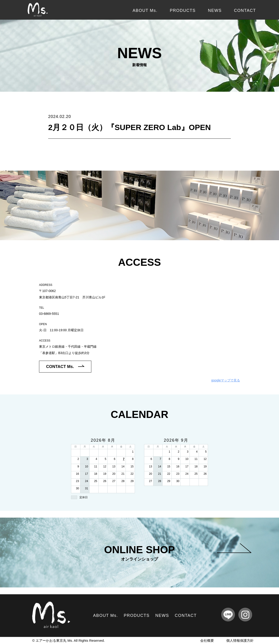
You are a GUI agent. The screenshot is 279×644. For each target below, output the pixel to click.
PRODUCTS (183, 10)
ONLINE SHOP (178, 553)
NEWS (215, 10)
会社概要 (207, 640)
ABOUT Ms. (145, 10)
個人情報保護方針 (240, 640)
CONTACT (245, 10)
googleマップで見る (226, 380)
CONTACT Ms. (65, 367)
